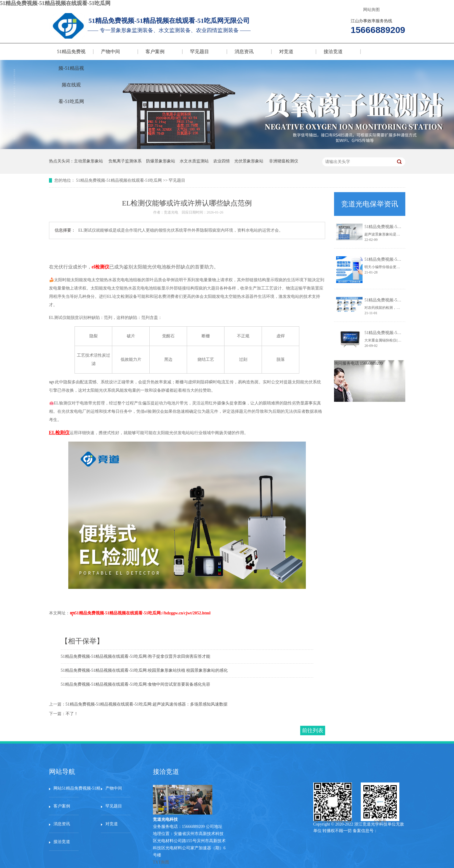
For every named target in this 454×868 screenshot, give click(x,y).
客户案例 (155, 52)
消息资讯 (244, 52)
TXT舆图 (161, 862)
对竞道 (286, 52)
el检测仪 (101, 267)
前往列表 (313, 731)
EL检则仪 (59, 433)
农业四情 (222, 161)
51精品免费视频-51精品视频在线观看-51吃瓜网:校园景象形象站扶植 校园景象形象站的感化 (144, 670)
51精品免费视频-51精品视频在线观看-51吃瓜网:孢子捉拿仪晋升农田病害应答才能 (136, 656)
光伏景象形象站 (249, 161)
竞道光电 (171, 212)
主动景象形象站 (88, 161)
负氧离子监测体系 (125, 161)
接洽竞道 (333, 52)
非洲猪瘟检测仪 (284, 161)
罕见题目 (200, 52)
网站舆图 (371, 10)
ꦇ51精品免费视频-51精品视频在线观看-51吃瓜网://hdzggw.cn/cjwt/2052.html (140, 613)
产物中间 (110, 52)
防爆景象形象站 (161, 161)
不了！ (72, 714)
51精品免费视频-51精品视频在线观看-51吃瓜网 (55, 3)
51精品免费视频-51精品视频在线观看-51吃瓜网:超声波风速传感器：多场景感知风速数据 (147, 704)
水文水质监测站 (194, 161)
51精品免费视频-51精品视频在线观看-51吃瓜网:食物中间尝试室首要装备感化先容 (136, 684)
